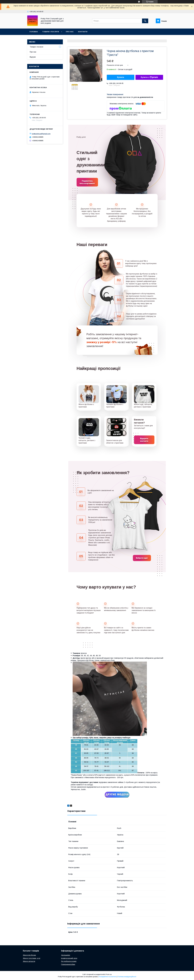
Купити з (149, 77)
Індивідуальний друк (69, 958)
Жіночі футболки (29, 955)
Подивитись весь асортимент (87, 182)
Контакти (83, 32)
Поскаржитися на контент (107, 977)
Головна (34, 32)
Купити (121, 77)
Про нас (70, 32)
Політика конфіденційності (127, 977)
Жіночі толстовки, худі (32, 958)
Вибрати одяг (142, 558)
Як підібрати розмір (69, 961)
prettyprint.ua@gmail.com (41, 134)
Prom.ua (109, 974)
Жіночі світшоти (29, 961)
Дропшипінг (66, 955)
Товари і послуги (51, 32)
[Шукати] (145, 21)
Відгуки (33, 57)
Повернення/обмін (68, 964)
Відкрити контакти (144, 440)
